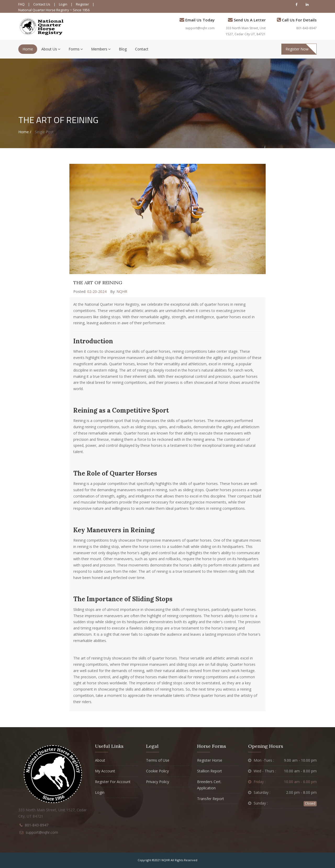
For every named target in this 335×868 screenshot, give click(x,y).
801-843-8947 (306, 28)
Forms (76, 49)
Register (82, 4)
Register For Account (113, 782)
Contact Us (42, 4)
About (100, 760)
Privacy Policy (158, 782)
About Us (51, 49)
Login (63, 4)
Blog (123, 49)
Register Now (297, 49)
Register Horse (210, 760)
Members (101, 49)
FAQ (21, 4)
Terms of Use (158, 760)
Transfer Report (211, 799)
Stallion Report (210, 771)
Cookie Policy (157, 771)
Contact (142, 49)
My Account (105, 771)
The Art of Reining (98, 283)
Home (28, 49)
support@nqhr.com (200, 28)
